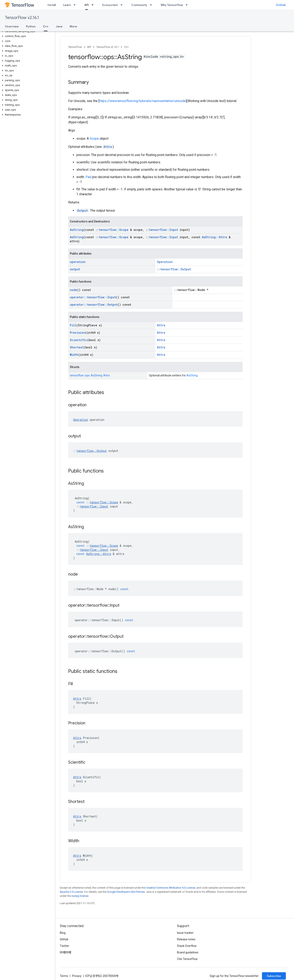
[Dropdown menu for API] (94, 5)
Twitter (65, 946)
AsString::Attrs (214, 237)
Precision (78, 333)
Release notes (186, 939)
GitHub (281, 5)
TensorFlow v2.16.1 (22, 18)
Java (59, 26)
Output (82, 210)
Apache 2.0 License (71, 892)
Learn (67, 5)
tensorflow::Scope (114, 230)
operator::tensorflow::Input (93, 297)
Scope (94, 139)
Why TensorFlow (172, 5)
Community (139, 5)
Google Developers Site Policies (126, 892)
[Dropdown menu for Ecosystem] (123, 5)
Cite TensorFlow (187, 959)
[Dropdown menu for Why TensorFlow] (188, 5)
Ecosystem (110, 5)
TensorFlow (75, 47)
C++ (126, 47)
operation (78, 262)
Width (74, 355)
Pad (88, 177)
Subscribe (274, 976)
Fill (73, 325)
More (73, 26)
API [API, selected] (87, 5)
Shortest (77, 347)
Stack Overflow (187, 946)
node (73, 290)
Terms (64, 976)
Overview (12, 26)
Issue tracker (185, 933)
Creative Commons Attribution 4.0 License (171, 888)
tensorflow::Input (164, 230)
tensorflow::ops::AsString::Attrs (90, 375)
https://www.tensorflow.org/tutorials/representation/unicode (143, 101)
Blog (63, 933)
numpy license (80, 896)
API (89, 47)
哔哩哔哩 (66, 952)
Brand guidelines (188, 952)
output (75, 269)
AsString (77, 230)
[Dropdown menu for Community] (152, 5)
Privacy (77, 976)
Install (52, 5)
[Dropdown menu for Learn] (76, 5)
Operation (165, 262)
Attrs (108, 147)
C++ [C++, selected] (46, 26)
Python (31, 26)
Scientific (79, 340)
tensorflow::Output (176, 269)
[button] (27, 31)
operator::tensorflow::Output (94, 305)
